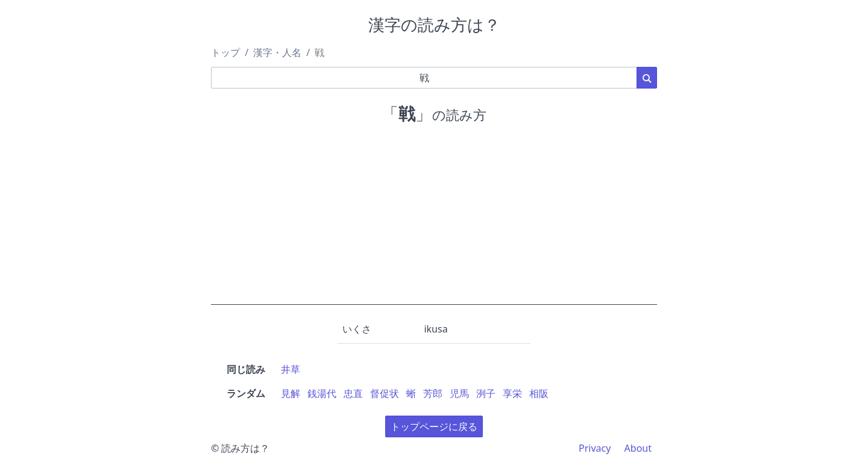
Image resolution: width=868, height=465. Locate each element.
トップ (225, 52)
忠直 (353, 393)
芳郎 (433, 393)
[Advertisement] (434, 220)
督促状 (385, 393)
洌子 (486, 393)
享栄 (512, 393)
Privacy (595, 448)
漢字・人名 (277, 52)
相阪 (539, 393)
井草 (291, 369)
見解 (291, 393)
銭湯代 (322, 393)
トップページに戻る (434, 426)
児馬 (459, 393)
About (638, 448)
